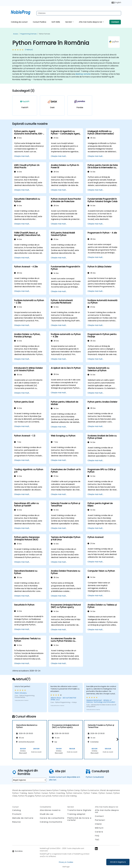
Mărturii (99, 828)
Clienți (98, 824)
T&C (97, 840)
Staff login (66, 867)
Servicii (69, 22)
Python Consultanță (95, 777)
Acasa (16, 34)
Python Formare (44, 34)
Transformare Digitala (79, 810)
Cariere (99, 832)
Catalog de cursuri (19, 22)
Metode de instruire (23, 818)
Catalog (17, 810)
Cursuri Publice (39, 22)
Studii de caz (47, 814)
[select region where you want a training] (29, 780)
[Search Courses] (79, 13)
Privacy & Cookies (66, 862)
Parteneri (100, 820)
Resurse (16, 822)
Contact (115, 22)
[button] (117, 739)
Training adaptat (76, 814)
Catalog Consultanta (51, 822)
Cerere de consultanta (52, 818)
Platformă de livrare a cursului (79, 819)
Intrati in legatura (118, 862)
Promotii (17, 814)
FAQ (97, 836)
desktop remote (83, 74)
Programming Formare (28, 34)
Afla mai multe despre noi (91, 22)
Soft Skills (56, 22)
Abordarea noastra (50, 810)
